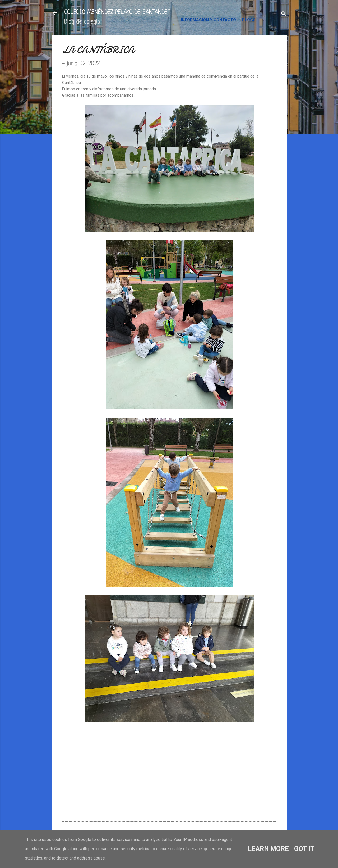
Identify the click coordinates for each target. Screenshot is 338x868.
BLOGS (249, 20)
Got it (304, 849)
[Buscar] (284, 14)
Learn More (268, 849)
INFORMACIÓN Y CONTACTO (208, 20)
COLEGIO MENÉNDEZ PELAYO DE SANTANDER (117, 13)
